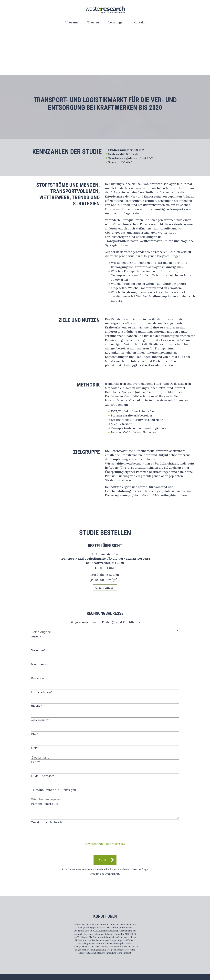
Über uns (72, 22)
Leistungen (116, 22)
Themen (93, 22)
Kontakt (139, 22)
